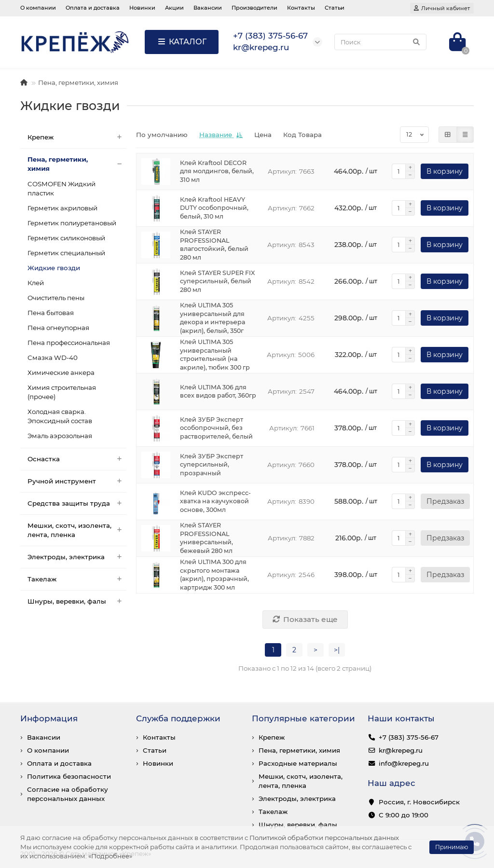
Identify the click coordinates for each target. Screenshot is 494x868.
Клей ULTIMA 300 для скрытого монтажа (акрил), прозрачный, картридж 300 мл (214, 575)
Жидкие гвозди (54, 268)
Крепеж (77, 137)
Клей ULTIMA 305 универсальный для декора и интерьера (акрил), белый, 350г (213, 318)
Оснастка (77, 459)
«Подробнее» (110, 856)
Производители (254, 8)
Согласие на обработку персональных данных (68, 794)
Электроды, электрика (77, 557)
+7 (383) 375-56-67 (409, 737)
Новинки (142, 8)
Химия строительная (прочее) (62, 392)
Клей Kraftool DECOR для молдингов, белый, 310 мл (217, 172)
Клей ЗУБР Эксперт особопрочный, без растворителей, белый (216, 428)
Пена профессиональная (69, 343)
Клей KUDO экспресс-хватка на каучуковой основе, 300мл (215, 502)
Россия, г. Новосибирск (419, 802)
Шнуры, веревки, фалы (77, 601)
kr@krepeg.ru (401, 750)
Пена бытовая (51, 313)
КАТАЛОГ (182, 42)
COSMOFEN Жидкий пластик (62, 188)
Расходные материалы (298, 763)
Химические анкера (61, 372)
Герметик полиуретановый (72, 223)
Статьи (335, 8)
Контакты (301, 8)
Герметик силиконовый (66, 238)
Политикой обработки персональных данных (324, 838)
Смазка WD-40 (53, 358)
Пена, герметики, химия (78, 83)
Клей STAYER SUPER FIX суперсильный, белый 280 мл (217, 282)
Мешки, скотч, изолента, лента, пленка (77, 530)
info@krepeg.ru (404, 763)
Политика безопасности (69, 776)
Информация (49, 718)
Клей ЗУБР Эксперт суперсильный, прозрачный (212, 465)
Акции (174, 8)
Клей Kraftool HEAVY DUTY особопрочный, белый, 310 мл (214, 208)
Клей (36, 283)
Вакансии (208, 8)
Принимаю (452, 847)
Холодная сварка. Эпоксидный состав (60, 416)
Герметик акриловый (62, 208)
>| (337, 650)
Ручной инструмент (77, 481)
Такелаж (77, 579)
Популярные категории (303, 718)
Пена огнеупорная (58, 328)
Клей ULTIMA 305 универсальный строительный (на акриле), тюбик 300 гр (215, 355)
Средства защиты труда (77, 503)
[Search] (380, 42)
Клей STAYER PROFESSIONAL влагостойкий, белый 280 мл (214, 245)
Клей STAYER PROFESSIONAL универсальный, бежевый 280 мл (206, 538)
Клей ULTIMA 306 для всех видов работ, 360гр (218, 392)
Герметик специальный (66, 253)
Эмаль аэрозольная (60, 436)
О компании (38, 8)
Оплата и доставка (93, 8)
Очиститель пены (56, 298)
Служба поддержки (178, 718)
